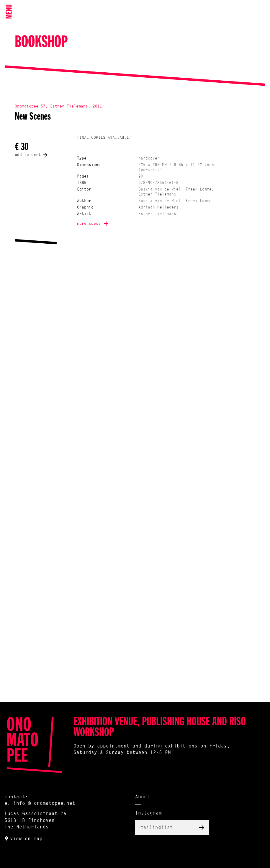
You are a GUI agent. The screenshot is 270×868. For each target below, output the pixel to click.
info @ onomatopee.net (44, 804)
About (143, 797)
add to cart (28, 155)
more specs (89, 224)
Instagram (148, 813)
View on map (26, 839)
